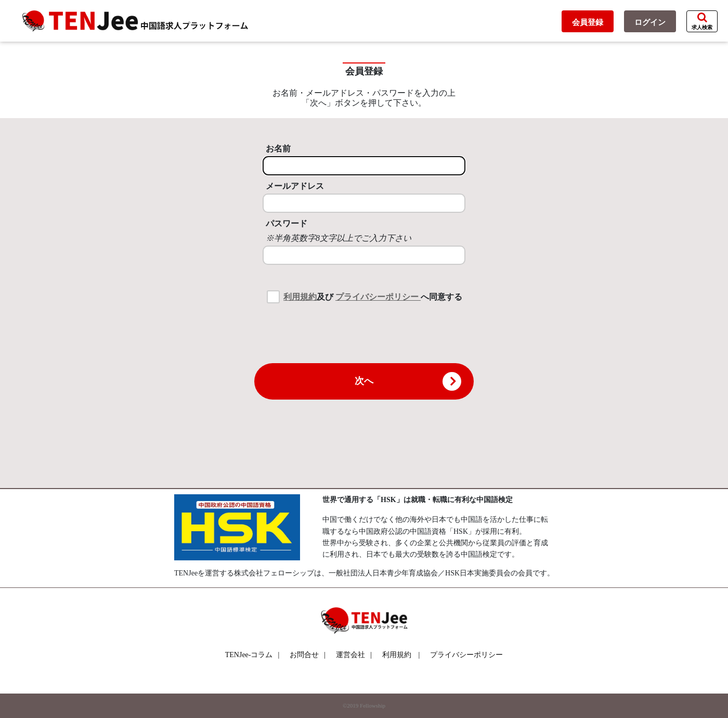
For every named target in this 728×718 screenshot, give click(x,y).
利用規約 (300, 297)
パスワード (287, 223)
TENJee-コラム (252, 655)
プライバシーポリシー (378, 297)
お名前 (278, 149)
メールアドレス (295, 186)
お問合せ (308, 655)
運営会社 (354, 655)
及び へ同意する (373, 297)
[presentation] (364, 332)
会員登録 (588, 22)
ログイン (650, 22)
